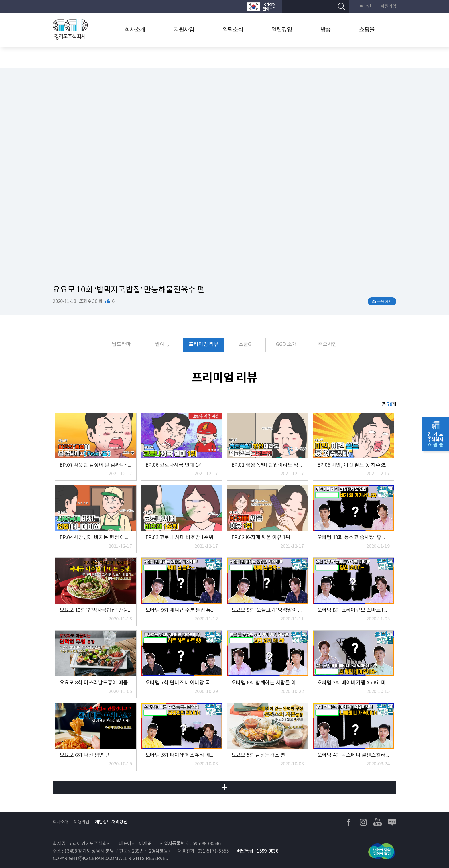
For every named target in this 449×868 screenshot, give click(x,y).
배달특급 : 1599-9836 (257, 851)
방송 (326, 30)
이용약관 (82, 822)
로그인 (365, 6)
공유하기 (385, 301)
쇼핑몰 (367, 30)
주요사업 (327, 344)
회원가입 (388, 6)
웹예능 (162, 344)
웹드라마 (121, 344)
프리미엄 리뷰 (204, 344)
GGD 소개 (286, 344)
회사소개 (135, 30)
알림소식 (233, 30)
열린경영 (282, 30)
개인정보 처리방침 (111, 822)
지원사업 (184, 30)
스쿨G (245, 344)
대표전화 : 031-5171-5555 (203, 851)
